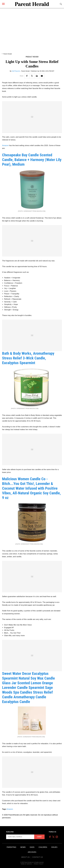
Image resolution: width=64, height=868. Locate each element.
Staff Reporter (16, 71)
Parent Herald (7, 54)
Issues (54, 847)
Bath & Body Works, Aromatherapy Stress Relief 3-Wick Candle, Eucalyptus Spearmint (28, 358)
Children (43, 847)
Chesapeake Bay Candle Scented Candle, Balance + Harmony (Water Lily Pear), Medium (32, 160)
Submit (39, 837)
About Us (25, 857)
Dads (32, 847)
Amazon (5, 145)
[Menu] (3, 4)
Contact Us (38, 857)
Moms (23, 847)
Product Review (32, 57)
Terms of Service (26, 864)
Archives (32, 852)
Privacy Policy (39, 864)
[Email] (42, 76)
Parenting (11, 847)
